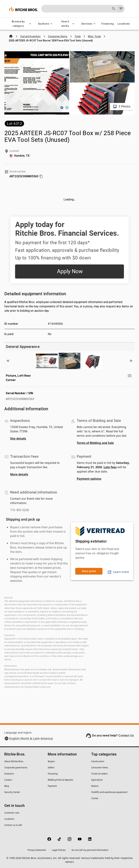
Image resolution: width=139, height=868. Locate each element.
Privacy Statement (37, 850)
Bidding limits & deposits (60, 780)
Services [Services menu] (89, 24)
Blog (7, 786)
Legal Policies (59, 850)
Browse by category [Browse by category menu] (20, 24)
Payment (52, 786)
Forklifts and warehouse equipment (109, 792)
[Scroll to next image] (131, 361)
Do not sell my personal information (90, 850)
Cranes (95, 798)
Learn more (118, 572)
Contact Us (126, 735)
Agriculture (97, 780)
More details (19, 474)
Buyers (51, 761)
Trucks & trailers (99, 774)
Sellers (51, 768)
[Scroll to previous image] (8, 361)
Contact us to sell (13, 825)
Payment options (89, 479)
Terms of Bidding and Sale (95, 443)
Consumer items (100, 768)
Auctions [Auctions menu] (46, 24)
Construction (98, 761)
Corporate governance (16, 768)
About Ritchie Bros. (14, 761)
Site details (18, 439)
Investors (9, 774)
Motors (95, 786)
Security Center (12, 792)
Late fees (110, 467)
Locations (124, 24)
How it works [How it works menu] (67, 24)
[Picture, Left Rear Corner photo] (130, 376)
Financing (108, 24)
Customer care (12, 813)
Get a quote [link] (89, 571)
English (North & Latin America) (31, 738)
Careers (8, 780)
